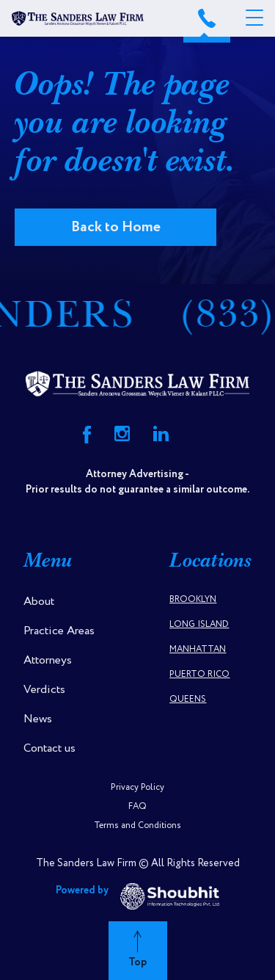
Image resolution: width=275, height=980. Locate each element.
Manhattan (198, 649)
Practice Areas (59, 631)
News (38, 719)
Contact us (49, 748)
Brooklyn (193, 599)
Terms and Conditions (137, 825)
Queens (188, 699)
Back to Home (116, 227)
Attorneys (48, 660)
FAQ (137, 806)
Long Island (199, 624)
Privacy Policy (137, 787)
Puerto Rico (199, 674)
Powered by (137, 896)
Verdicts (44, 690)
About (39, 602)
